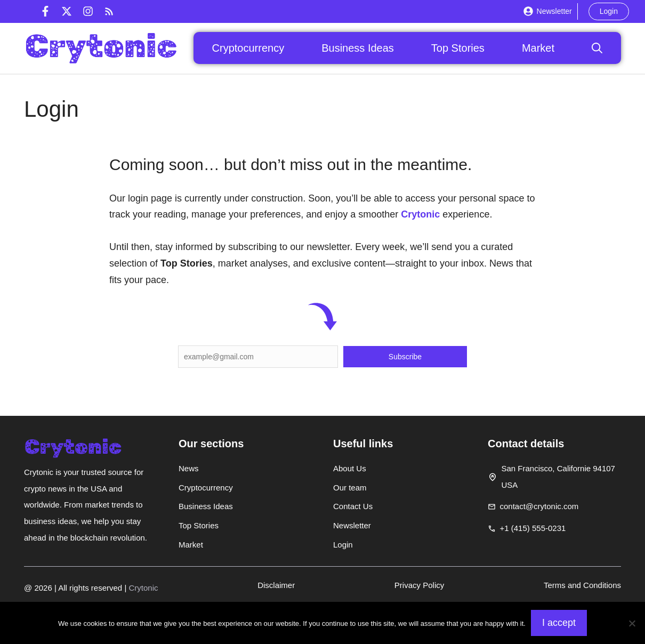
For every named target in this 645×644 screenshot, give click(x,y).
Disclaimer (276, 585)
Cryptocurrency (248, 48)
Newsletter (554, 11)
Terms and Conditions (582, 585)
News (189, 468)
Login (609, 11)
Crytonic (420, 214)
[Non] (632, 623)
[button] (597, 48)
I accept (559, 623)
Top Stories (458, 48)
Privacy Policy (419, 585)
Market (538, 48)
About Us (350, 468)
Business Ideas (358, 48)
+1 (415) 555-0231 (533, 528)
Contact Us (353, 506)
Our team (350, 488)
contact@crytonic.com (539, 506)
